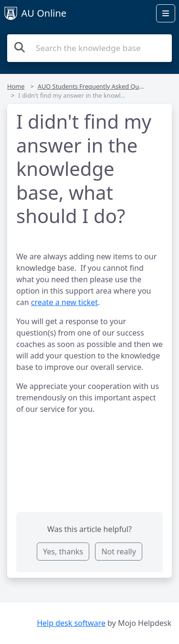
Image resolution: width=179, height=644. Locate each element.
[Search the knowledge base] (89, 48)
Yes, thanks (63, 552)
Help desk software (71, 623)
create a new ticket (64, 302)
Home (16, 86)
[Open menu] (166, 13)
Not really (118, 552)
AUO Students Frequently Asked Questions (99, 86)
